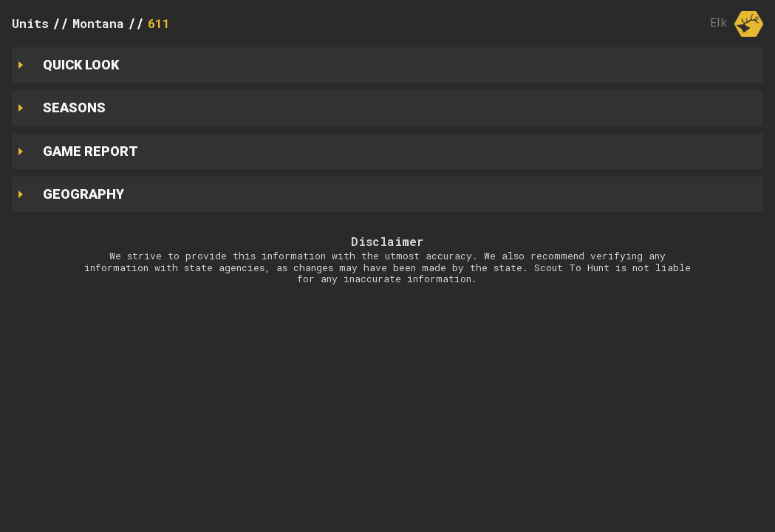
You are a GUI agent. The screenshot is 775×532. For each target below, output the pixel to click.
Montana (98, 23)
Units (30, 23)
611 (159, 23)
